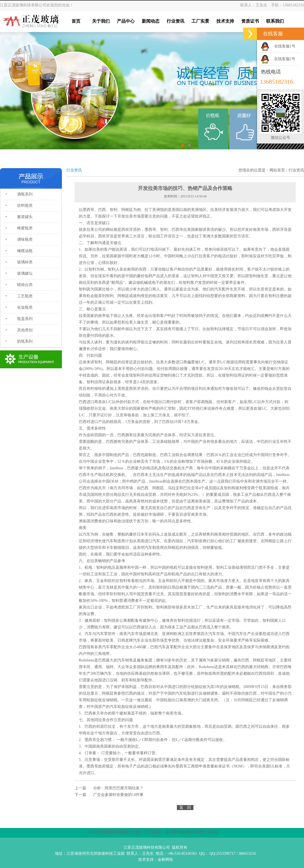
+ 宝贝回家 (152, 832)
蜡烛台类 (25, 285)
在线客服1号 (285, 46)
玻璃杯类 (25, 262)
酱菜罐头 (25, 217)
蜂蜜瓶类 (25, 228)
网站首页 (277, 170)
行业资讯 (296, 170)
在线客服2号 (285, 59)
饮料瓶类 (25, 206)
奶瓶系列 (25, 341)
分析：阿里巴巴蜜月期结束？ (118, 788)
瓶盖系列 (25, 319)
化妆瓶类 (25, 307)
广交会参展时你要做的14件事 (118, 795)
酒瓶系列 (25, 194)
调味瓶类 (25, 240)
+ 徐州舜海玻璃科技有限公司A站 (190, 832)
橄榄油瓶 (25, 251)
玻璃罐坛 (25, 273)
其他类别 (25, 330)
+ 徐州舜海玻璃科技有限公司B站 (114, 832)
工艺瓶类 (25, 296)
